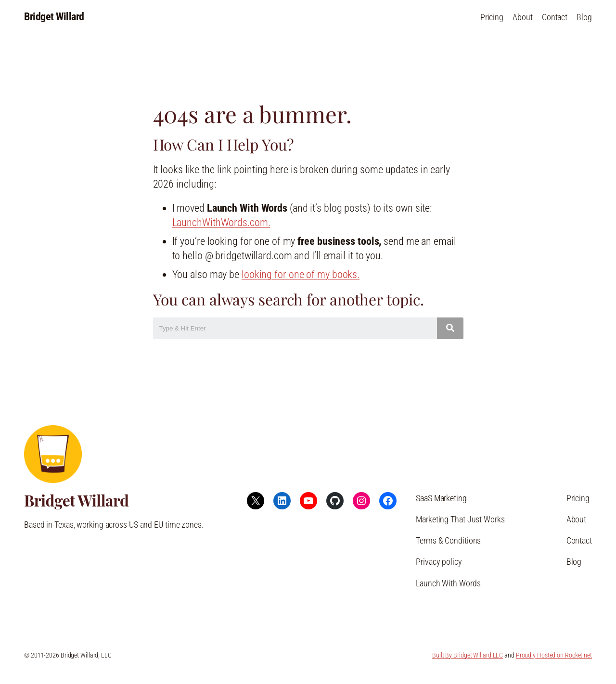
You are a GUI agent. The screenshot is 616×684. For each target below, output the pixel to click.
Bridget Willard (54, 17)
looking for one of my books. (301, 274)
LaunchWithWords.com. (221, 222)
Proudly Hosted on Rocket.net (554, 655)
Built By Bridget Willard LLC (468, 655)
